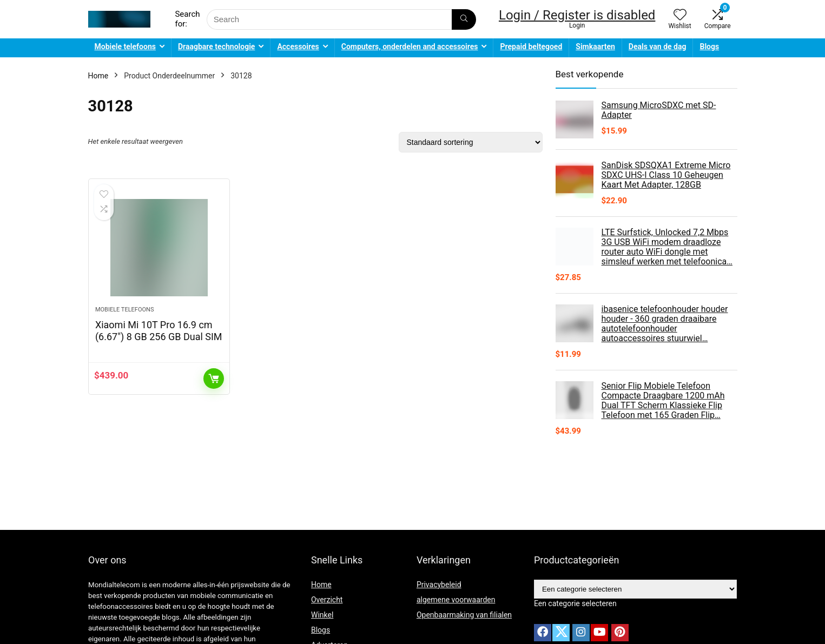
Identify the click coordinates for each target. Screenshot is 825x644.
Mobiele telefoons (125, 47)
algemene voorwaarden (456, 600)
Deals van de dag (658, 47)
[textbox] (575, 603)
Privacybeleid (439, 585)
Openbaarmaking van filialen (464, 615)
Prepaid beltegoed (531, 47)
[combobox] (575, 603)
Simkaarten (595, 47)
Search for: (187, 19)
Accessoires (298, 47)
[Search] (464, 19)
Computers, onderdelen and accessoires (410, 47)
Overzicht (327, 600)
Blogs (709, 47)
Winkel (322, 615)
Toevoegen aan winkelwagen (214, 379)
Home (98, 76)
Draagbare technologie (216, 47)
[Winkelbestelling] (471, 142)
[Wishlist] (680, 16)
